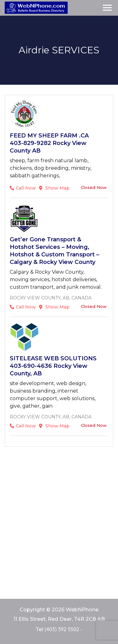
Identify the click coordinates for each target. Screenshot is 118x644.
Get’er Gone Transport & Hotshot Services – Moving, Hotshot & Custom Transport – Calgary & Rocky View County (54, 251)
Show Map (54, 188)
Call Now (23, 188)
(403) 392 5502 (62, 629)
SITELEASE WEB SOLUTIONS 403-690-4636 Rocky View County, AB (53, 366)
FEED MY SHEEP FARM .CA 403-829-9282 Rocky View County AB (49, 143)
